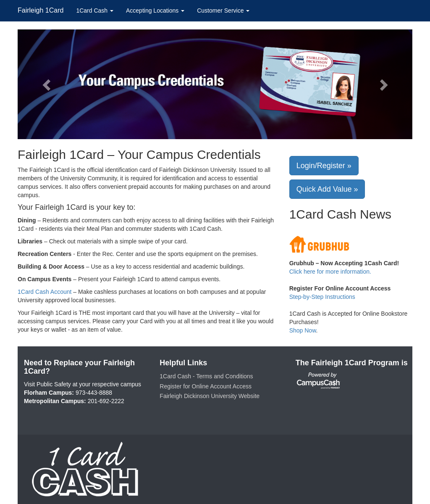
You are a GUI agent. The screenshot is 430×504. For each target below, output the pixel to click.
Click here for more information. (330, 272)
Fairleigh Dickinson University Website (210, 396)
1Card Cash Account (45, 292)
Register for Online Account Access (206, 386)
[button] (47, 84)
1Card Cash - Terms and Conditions (206, 376)
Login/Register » (324, 166)
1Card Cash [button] (95, 11)
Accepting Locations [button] (155, 11)
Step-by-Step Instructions (322, 297)
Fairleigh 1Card (41, 10)
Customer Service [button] (223, 11)
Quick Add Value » (327, 189)
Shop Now (303, 330)
